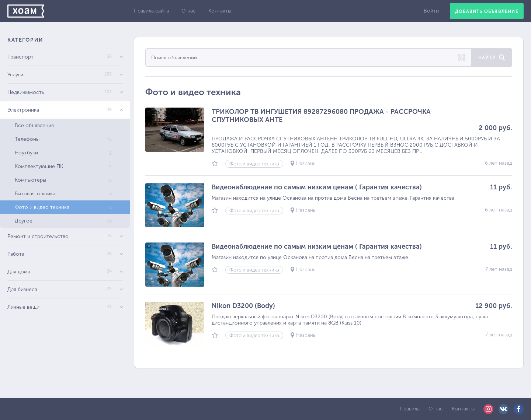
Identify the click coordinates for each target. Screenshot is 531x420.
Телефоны (63, 139)
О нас (189, 11)
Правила (410, 409)
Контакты (220, 11)
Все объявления (34, 125)
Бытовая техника (63, 194)
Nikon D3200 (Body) (243, 306)
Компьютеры (63, 180)
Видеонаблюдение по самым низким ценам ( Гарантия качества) (317, 187)
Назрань (306, 163)
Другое (63, 221)
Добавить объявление (487, 11)
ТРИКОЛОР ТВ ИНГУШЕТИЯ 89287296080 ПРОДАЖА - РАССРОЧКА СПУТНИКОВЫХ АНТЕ (321, 116)
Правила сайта (151, 11)
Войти (431, 11)
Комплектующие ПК (63, 166)
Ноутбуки (63, 153)
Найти (487, 57)
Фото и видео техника (63, 207)
